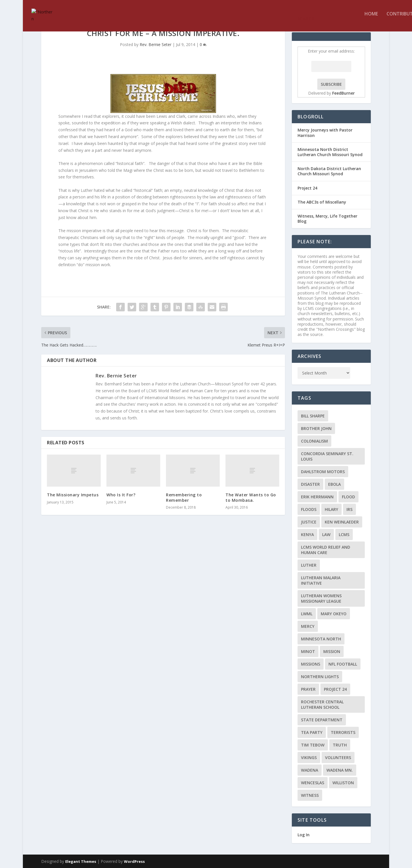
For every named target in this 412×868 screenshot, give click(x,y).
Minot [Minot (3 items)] (308, 651)
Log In (304, 835)
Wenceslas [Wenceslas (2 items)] (313, 783)
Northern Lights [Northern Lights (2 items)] (320, 677)
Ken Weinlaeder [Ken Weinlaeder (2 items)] (342, 522)
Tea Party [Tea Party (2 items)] (312, 732)
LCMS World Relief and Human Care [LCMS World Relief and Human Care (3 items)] (326, 550)
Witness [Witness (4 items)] (310, 795)
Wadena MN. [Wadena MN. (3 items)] (340, 770)
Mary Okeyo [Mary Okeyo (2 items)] (334, 614)
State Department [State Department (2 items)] (322, 720)
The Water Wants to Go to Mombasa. (251, 497)
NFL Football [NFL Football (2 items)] (343, 664)
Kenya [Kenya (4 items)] (307, 534)
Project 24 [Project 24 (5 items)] (335, 689)
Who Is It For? (121, 495)
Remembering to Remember (184, 497)
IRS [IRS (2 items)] (349, 509)
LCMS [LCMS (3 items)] (344, 534)
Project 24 (307, 188)
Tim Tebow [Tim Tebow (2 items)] (313, 745)
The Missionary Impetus (73, 495)
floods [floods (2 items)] (309, 509)
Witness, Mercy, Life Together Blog (327, 219)
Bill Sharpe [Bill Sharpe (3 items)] (313, 416)
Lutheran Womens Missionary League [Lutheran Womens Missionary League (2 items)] (321, 598)
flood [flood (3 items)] (348, 497)
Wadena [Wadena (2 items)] (310, 770)
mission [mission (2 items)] (332, 651)
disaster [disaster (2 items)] (310, 484)
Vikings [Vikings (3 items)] (309, 757)
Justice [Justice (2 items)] (309, 522)
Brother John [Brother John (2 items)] (316, 428)
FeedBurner (343, 93)
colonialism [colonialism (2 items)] (314, 441)
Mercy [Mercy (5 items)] (308, 626)
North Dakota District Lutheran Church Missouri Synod (329, 171)
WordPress (134, 861)
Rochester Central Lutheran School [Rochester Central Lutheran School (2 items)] (322, 704)
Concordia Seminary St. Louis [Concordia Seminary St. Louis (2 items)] (327, 456)
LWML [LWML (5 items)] (307, 614)
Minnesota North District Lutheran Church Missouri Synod (330, 152)
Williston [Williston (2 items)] (343, 783)
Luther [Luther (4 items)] (309, 565)
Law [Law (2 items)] (326, 534)
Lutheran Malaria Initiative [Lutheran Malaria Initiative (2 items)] (321, 580)
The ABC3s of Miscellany (322, 202)
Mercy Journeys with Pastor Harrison (325, 133)
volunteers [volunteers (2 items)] (338, 757)
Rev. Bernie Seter (156, 44)
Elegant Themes (81, 861)
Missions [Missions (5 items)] (311, 664)
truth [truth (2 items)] (340, 745)
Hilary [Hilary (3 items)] (331, 509)
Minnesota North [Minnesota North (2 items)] (321, 639)
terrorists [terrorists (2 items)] (343, 732)
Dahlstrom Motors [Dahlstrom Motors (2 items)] (323, 472)
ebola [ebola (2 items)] (334, 484)
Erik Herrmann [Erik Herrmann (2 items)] (317, 497)
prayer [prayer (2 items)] (308, 689)
